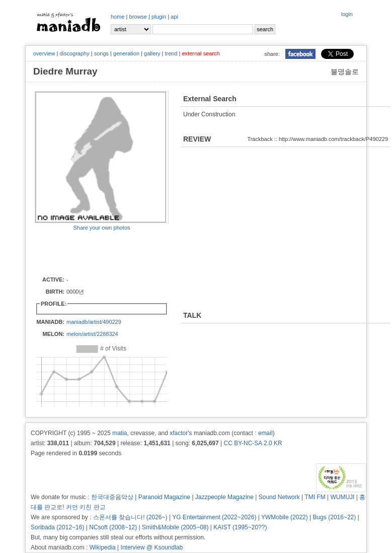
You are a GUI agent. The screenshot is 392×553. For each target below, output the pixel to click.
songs (101, 53)
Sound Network (279, 497)
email (265, 433)
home (118, 17)
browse (138, 17)
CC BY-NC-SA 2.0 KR (253, 443)
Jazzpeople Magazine (224, 497)
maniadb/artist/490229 (94, 322)
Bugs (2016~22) (335, 517)
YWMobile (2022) (285, 517)
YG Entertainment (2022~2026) (214, 517)
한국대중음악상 (112, 497)
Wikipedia (103, 547)
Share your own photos (101, 228)
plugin (159, 17)
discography (74, 53)
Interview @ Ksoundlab (152, 547)
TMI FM (315, 497)
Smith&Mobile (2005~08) (175, 527)
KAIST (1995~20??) (240, 527)
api (174, 17)
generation (126, 53)
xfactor (179, 433)
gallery (152, 53)
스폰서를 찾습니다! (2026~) (130, 517)
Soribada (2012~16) (57, 527)
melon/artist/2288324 (92, 334)
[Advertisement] (94, 253)
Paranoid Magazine (164, 497)
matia (120, 433)
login (347, 14)
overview (44, 53)
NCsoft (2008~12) (113, 527)
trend (171, 53)
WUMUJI (342, 497)
